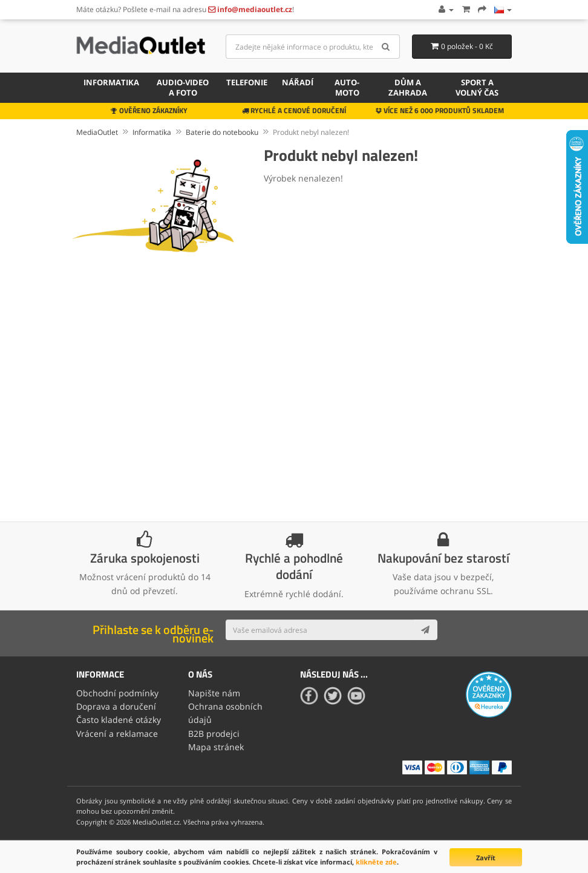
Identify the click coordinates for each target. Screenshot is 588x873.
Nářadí (298, 82)
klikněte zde (376, 862)
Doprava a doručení (116, 706)
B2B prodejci (214, 734)
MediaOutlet (97, 132)
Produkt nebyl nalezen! (311, 132)
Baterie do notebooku (222, 132)
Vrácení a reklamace (117, 734)
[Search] (386, 47)
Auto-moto (347, 87)
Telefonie (247, 82)
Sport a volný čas (477, 87)
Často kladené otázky (119, 720)
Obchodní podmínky (117, 693)
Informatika (111, 82)
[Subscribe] (425, 630)
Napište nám (214, 693)
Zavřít (486, 858)
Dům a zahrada (408, 87)
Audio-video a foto (183, 87)
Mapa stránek (216, 747)
